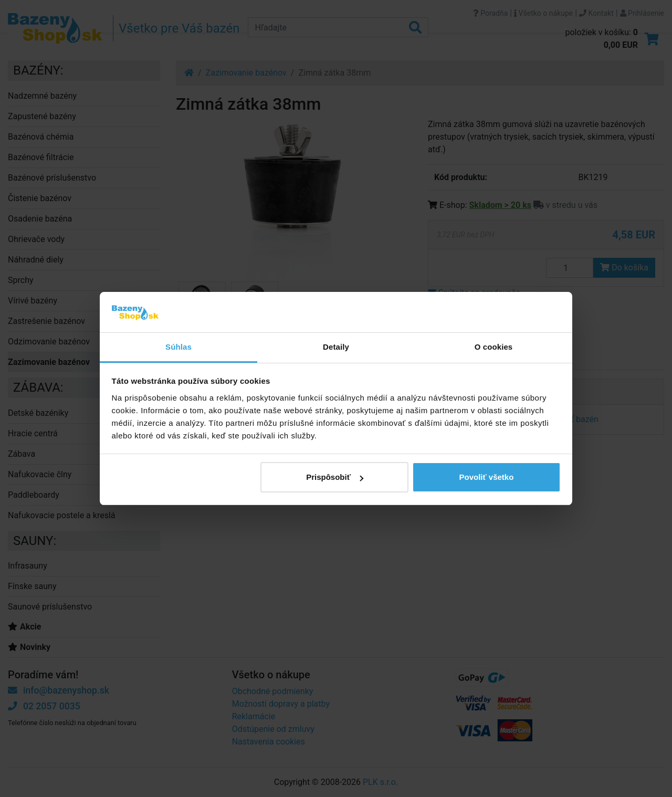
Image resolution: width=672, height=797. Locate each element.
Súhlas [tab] (178, 347)
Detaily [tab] (336, 347)
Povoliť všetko (486, 477)
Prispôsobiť (335, 477)
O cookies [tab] (494, 347)
